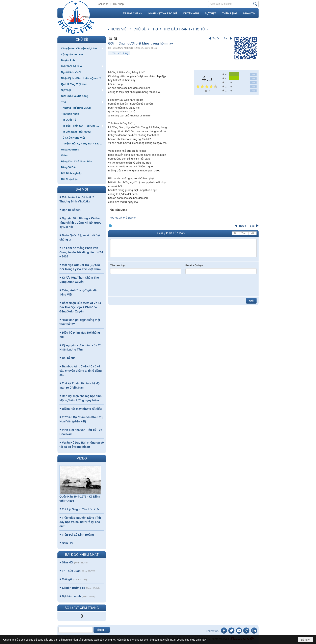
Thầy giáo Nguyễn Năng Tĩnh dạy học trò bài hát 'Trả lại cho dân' (80, 522)
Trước (216, 38)
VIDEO (82, 458)
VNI (253, 233)
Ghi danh (103, 4)
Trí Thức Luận (71, 571)
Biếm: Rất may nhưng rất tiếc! (82, 409)
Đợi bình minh (71, 596)
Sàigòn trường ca (73, 588)
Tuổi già (67, 579)
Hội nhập (118, 4)
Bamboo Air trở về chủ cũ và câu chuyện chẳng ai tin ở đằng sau (81, 371)
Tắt (235, 233)
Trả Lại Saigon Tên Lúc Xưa (80, 509)
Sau (226, 38)
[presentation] (141, 286)
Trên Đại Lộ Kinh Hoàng (78, 535)
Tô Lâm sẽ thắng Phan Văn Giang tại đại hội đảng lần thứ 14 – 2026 (81, 252)
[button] (82, 48)
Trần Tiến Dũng (119, 53)
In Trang (110, 226)
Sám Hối (67, 543)
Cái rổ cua (69, 358)
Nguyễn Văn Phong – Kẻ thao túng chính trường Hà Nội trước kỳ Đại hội (80, 223)
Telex (244, 233)
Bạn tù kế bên (71, 210)
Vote (253, 75)
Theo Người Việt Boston (122, 218)
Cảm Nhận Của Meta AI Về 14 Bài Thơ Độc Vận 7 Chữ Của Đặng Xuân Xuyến (80, 307)
